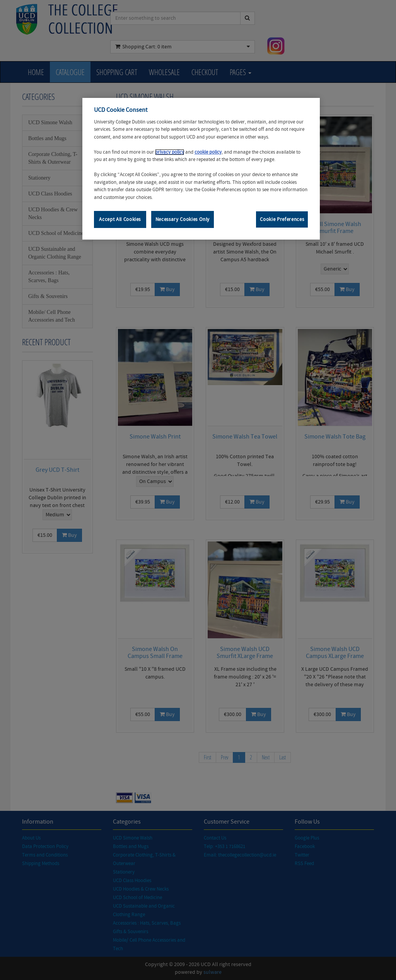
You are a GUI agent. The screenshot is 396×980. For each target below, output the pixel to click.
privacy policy (170, 152)
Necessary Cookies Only (183, 219)
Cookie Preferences (282, 219)
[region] (201, 169)
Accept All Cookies (120, 219)
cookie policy (208, 152)
